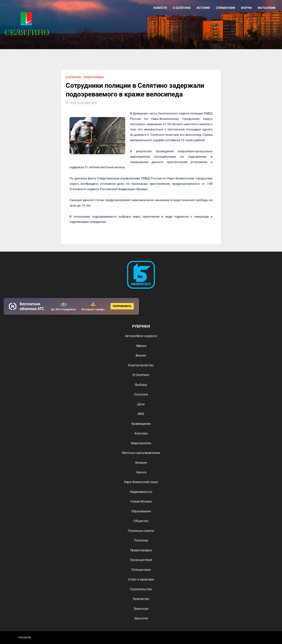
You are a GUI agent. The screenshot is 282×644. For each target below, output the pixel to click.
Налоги (141, 472)
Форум (246, 8)
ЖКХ (141, 414)
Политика (141, 540)
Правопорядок (94, 77)
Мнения (141, 463)
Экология (141, 618)
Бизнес (141, 355)
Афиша (141, 346)
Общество (141, 521)
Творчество (141, 599)
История (203, 8)
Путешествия (141, 570)
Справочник (225, 8)
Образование (141, 511)
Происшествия (141, 560)
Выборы (141, 385)
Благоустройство (141, 365)
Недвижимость (141, 492)
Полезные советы (141, 531)
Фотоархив (266, 8)
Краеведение (141, 424)
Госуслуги (141, 394)
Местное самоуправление (141, 453)
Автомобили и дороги (141, 336)
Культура (141, 433)
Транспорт (141, 609)
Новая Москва (141, 501)
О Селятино (182, 8)
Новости (160, 8)
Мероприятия (141, 443)
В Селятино (74, 77)
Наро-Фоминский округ (141, 482)
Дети (141, 404)
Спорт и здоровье (141, 579)
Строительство (141, 589)
